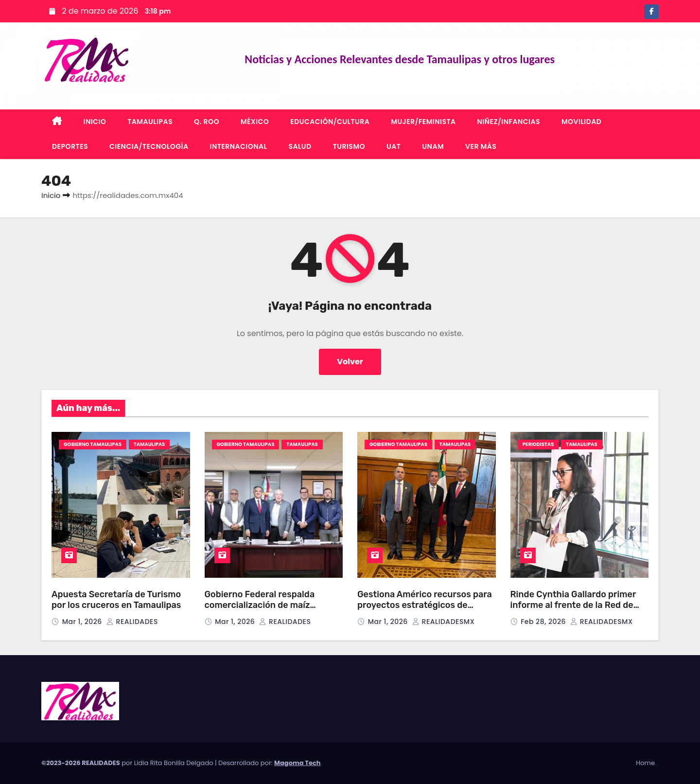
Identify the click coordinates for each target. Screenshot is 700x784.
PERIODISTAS (538, 444)
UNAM (433, 146)
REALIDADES (132, 622)
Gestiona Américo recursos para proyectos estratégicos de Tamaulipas (425, 605)
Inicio (51, 195)
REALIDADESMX (443, 622)
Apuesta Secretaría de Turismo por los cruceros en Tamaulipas (116, 600)
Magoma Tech (297, 763)
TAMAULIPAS (150, 122)
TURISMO (349, 146)
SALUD (300, 146)
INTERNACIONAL (239, 146)
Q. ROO (207, 122)
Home (645, 763)
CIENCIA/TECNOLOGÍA (149, 146)
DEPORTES (70, 146)
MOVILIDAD (581, 122)
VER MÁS (481, 146)
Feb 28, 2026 (544, 622)
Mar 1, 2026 (83, 622)
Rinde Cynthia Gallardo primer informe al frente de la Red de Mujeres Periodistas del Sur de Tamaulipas (574, 611)
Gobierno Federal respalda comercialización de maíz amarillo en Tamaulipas (260, 605)
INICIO (95, 122)
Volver (350, 362)
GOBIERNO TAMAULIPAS (93, 444)
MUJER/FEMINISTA (423, 122)
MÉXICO (255, 122)
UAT (394, 146)
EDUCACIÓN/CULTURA (330, 122)
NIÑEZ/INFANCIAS (509, 122)
